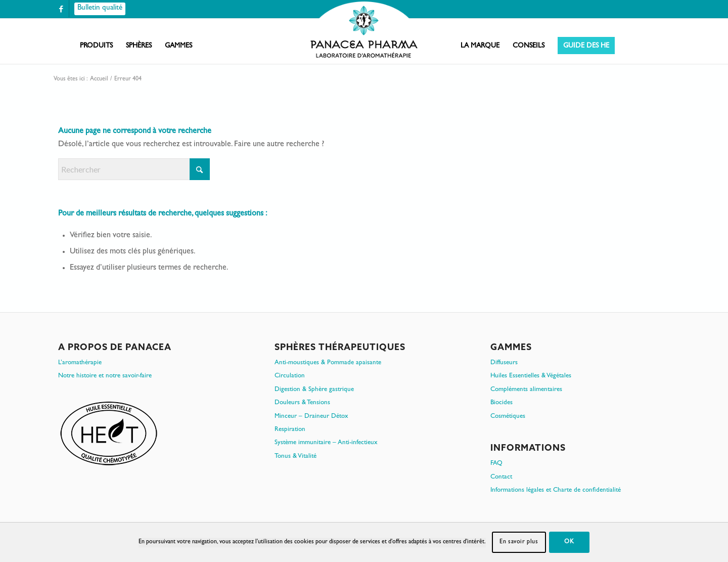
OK (569, 542)
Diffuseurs (504, 363)
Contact (501, 477)
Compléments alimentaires (526, 390)
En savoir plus (519, 542)
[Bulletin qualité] (100, 9)
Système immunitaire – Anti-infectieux (326, 443)
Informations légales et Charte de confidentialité (556, 490)
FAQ (496, 464)
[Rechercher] (134, 169)
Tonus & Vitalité (295, 457)
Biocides (502, 403)
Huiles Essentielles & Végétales (531, 376)
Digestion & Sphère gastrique (314, 390)
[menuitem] (96, 46)
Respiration (290, 430)
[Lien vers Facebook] (61, 9)
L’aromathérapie (80, 363)
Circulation (290, 376)
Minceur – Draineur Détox (311, 417)
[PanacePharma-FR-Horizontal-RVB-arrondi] (364, 31)
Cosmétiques (508, 417)
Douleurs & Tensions (302, 403)
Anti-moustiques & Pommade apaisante (328, 363)
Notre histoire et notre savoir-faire (105, 376)
